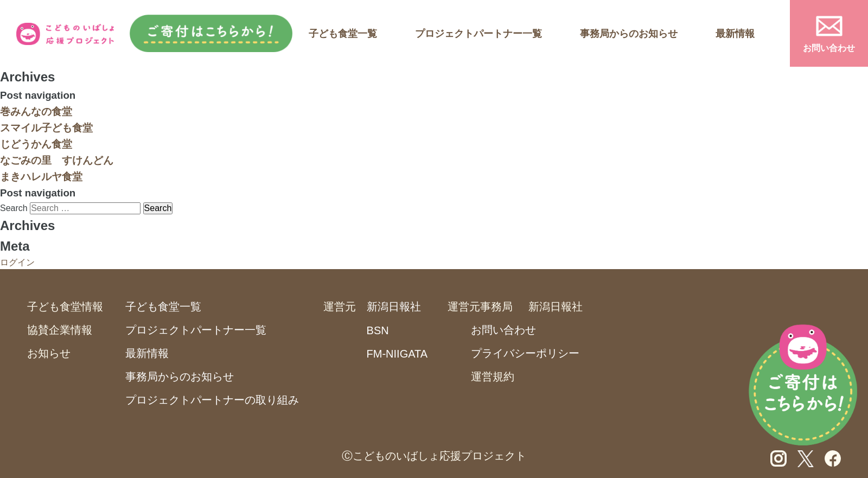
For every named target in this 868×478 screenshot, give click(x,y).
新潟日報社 (394, 307)
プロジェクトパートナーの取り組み (212, 400)
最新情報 (735, 34)
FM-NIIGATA (397, 354)
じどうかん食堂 (36, 144)
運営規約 (493, 377)
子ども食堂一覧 (343, 34)
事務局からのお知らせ (629, 34)
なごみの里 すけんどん (57, 160)
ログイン (17, 262)
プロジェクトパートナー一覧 (478, 34)
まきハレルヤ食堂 (41, 177)
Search (14, 208)
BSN (378, 330)
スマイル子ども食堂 (46, 128)
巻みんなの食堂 (36, 111)
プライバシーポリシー (525, 353)
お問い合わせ (829, 48)
